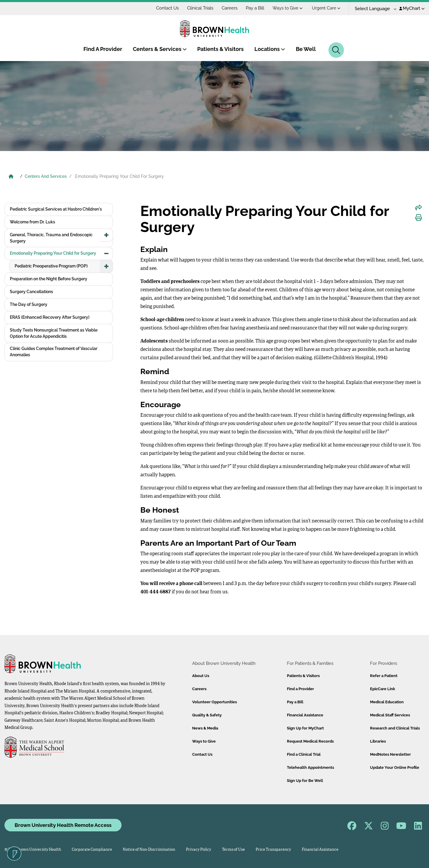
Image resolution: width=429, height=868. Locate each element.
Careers (230, 8)
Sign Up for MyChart (305, 728)
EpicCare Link (383, 689)
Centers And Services (46, 176)
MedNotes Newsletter (390, 754)
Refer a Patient (384, 676)
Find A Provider (103, 49)
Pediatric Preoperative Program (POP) (51, 266)
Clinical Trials (200, 8)
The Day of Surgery (29, 304)
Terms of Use (233, 850)
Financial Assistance (305, 715)
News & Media (205, 728)
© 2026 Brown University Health (33, 850)
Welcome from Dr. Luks (32, 222)
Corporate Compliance (92, 850)
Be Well (306, 49)
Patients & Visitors (220, 49)
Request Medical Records (310, 741)
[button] (106, 235)
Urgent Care (326, 8)
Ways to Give (288, 8)
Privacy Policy (199, 850)
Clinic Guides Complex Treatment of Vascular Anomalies (54, 352)
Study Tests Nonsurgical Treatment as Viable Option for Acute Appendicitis (54, 333)
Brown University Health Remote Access (63, 825)
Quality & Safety (207, 715)
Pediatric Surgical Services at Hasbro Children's (56, 209)
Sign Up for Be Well (305, 781)
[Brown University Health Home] (11, 177)
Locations (270, 49)
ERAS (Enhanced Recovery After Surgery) (50, 317)
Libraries (378, 741)
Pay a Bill (255, 8)
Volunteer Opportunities (214, 702)
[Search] (336, 50)
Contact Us (167, 8)
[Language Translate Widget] (373, 9)
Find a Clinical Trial (304, 754)
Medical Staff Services (390, 715)
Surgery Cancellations (31, 292)
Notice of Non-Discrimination (149, 850)
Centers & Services (160, 49)
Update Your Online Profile (395, 767)
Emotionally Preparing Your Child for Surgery (53, 253)
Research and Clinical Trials (395, 728)
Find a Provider (300, 689)
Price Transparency (273, 850)
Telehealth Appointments (310, 767)
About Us (201, 676)
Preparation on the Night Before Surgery (49, 279)
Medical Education (387, 702)
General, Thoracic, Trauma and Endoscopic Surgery (51, 238)
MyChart (412, 8)
